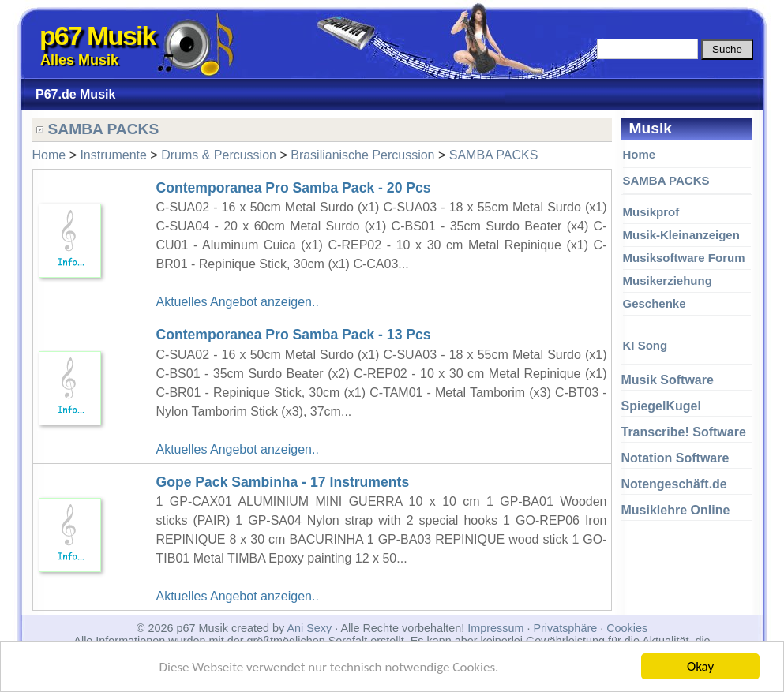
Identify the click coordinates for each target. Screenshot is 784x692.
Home (640, 154)
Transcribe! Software (684, 432)
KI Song (645, 345)
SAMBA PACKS (666, 180)
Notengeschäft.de (674, 484)
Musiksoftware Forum (684, 258)
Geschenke (655, 303)
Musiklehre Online (676, 510)
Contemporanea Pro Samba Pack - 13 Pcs (294, 335)
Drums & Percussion (219, 155)
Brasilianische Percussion (362, 155)
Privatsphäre (565, 628)
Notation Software (675, 458)
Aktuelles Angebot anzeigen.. (238, 302)
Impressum (495, 628)
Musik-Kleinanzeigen (681, 235)
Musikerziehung (668, 281)
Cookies (627, 628)
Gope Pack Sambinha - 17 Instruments (283, 482)
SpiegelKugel (661, 406)
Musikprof (651, 212)
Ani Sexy (309, 628)
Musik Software (668, 380)
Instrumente (113, 155)
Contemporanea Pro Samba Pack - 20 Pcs (294, 188)
